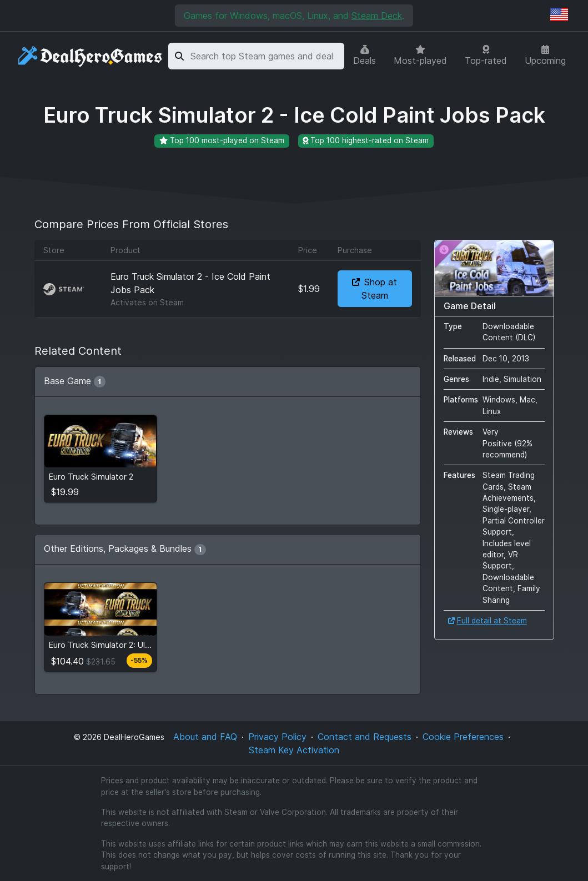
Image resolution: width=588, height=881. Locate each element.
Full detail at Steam (488, 621)
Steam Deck (377, 16)
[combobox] (265, 56)
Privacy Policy (277, 737)
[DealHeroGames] (91, 56)
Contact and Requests (365, 737)
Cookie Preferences (463, 737)
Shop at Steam (375, 289)
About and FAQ (205, 737)
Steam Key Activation (294, 750)
